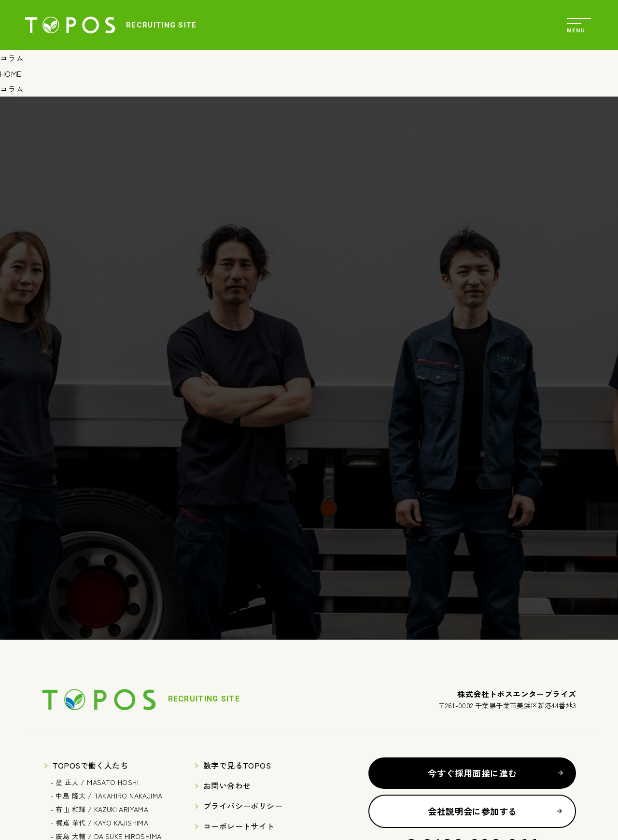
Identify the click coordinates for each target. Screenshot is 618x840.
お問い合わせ (227, 785)
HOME (11, 73)
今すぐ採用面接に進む (472, 773)
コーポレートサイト (239, 826)
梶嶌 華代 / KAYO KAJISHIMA (102, 823)
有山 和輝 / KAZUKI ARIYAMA (102, 809)
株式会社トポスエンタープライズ (70, 25)
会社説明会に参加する (472, 811)
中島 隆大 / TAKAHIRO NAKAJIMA (109, 796)
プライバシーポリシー (243, 806)
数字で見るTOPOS (237, 765)
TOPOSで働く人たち (90, 765)
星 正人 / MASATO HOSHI (97, 782)
